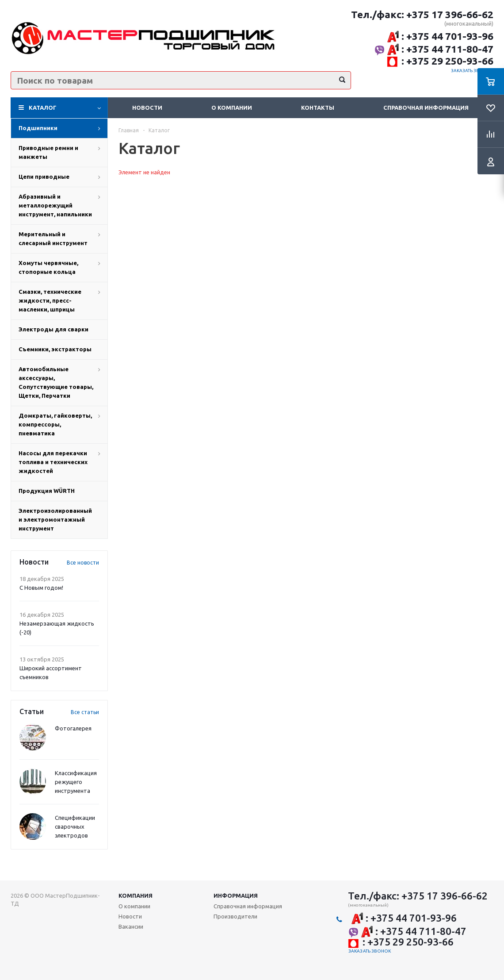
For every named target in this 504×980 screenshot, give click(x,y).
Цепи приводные (44, 177)
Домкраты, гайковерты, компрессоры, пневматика (55, 424)
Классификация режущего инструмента (76, 782)
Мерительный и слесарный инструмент (53, 238)
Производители (235, 916)
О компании (232, 108)
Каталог (43, 108)
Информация (236, 895)
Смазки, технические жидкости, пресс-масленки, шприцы (50, 300)
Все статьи (85, 712)
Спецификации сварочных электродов (75, 826)
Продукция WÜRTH (47, 491)
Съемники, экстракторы (55, 349)
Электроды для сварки (53, 329)
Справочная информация (426, 108)
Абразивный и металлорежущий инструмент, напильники (55, 205)
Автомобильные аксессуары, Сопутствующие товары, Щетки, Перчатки (56, 382)
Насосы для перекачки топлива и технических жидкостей (53, 462)
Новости (147, 108)
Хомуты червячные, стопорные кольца (48, 267)
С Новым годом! (41, 588)
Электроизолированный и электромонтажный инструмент (55, 519)
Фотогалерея (73, 728)
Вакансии (131, 926)
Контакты (318, 108)
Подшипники (38, 128)
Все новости (83, 563)
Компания (136, 895)
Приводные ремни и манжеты (48, 152)
